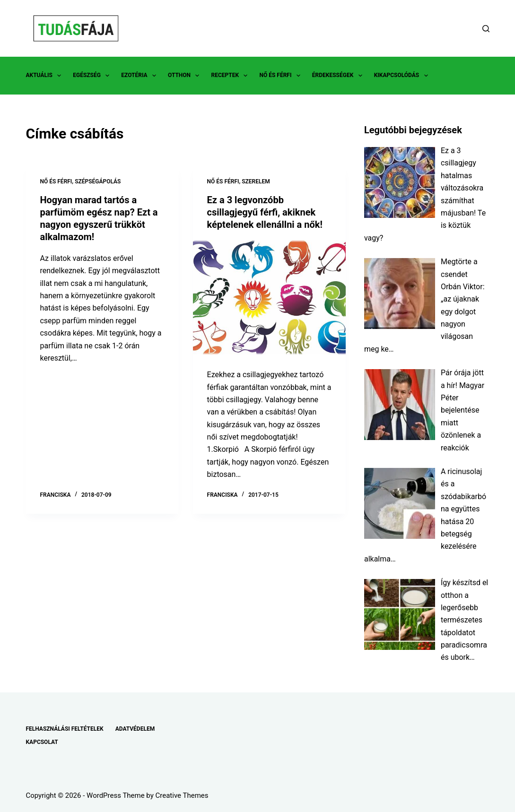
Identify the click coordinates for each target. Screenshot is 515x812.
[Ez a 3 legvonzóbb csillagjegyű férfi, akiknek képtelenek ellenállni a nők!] (269, 297)
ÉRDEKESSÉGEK (339, 76)
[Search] (486, 29)
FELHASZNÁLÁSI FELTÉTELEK (64, 729)
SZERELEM (256, 181)
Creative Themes (182, 795)
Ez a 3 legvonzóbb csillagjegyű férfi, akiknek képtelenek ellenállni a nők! (265, 212)
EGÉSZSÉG (93, 76)
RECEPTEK (231, 76)
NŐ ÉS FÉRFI (281, 76)
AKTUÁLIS (45, 76)
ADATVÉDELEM (135, 729)
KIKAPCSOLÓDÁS (403, 76)
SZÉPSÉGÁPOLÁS (98, 181)
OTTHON (185, 76)
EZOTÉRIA (140, 76)
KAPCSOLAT (42, 742)
